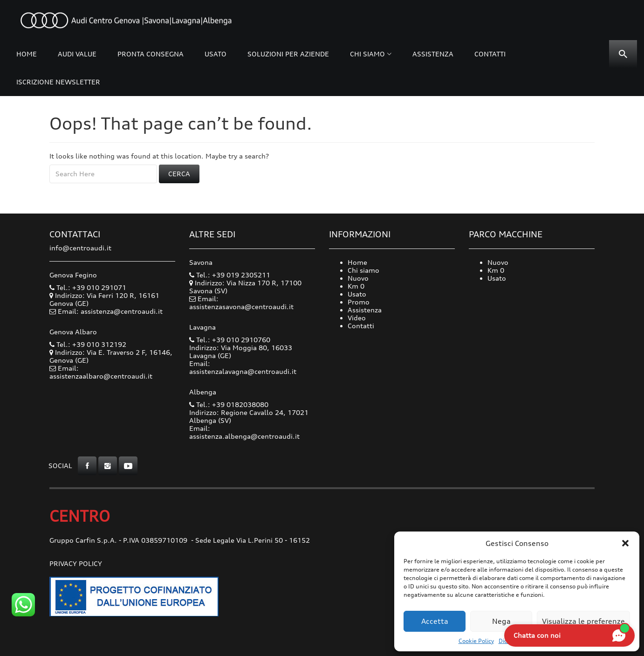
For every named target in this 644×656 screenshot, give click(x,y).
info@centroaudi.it (80, 248)
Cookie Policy (476, 641)
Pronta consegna (151, 54)
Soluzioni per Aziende (288, 54)
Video (357, 318)
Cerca (179, 174)
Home (27, 54)
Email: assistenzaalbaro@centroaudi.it (101, 372)
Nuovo (358, 278)
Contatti (490, 54)
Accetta (435, 621)
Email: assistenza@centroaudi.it (110, 311)
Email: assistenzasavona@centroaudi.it (241, 303)
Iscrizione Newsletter (58, 82)
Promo (359, 302)
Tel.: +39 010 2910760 (230, 340)
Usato (216, 54)
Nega (501, 621)
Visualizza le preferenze (583, 621)
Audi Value (77, 54)
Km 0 (356, 286)
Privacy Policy (76, 563)
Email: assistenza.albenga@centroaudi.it (244, 432)
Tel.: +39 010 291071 (88, 287)
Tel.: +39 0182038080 (229, 404)
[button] (625, 543)
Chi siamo (367, 54)
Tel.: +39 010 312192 (88, 344)
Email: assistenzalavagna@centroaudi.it (243, 367)
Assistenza (433, 54)
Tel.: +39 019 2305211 (230, 275)
